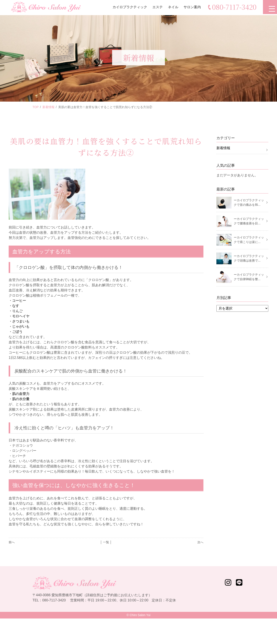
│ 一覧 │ (106, 542)
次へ (200, 542)
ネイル (172, 7)
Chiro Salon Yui (140, 615)
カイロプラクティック (129, 7)
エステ (156, 7)
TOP (36, 107)
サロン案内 (191, 7)
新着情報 (48, 107)
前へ (12, 542)
